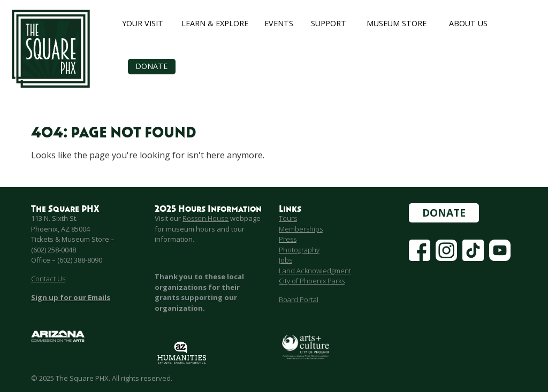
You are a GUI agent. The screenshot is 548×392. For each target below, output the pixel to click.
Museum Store (397, 23)
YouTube (500, 244)
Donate (151, 66)
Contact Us (48, 279)
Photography (299, 250)
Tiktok (471, 244)
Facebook (420, 244)
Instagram (446, 244)
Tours (288, 218)
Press (288, 239)
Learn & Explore (215, 23)
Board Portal (299, 299)
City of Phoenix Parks (312, 281)
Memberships (301, 229)
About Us (468, 23)
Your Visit (143, 23)
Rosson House (205, 218)
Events (279, 23)
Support (329, 23)
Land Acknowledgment (315, 271)
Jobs (286, 260)
